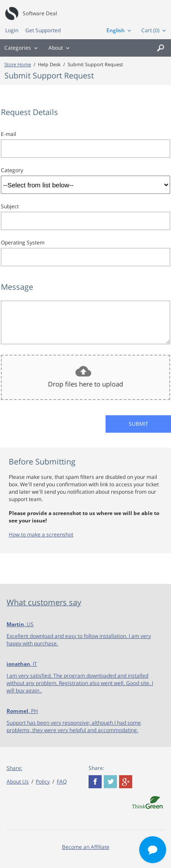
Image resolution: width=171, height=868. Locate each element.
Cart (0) (150, 30)
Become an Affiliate (86, 847)
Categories (18, 48)
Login (12, 30)
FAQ (62, 782)
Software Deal (40, 13)
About (56, 48)
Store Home (18, 64)
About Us (18, 782)
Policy (43, 782)
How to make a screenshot (41, 534)
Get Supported (43, 30)
